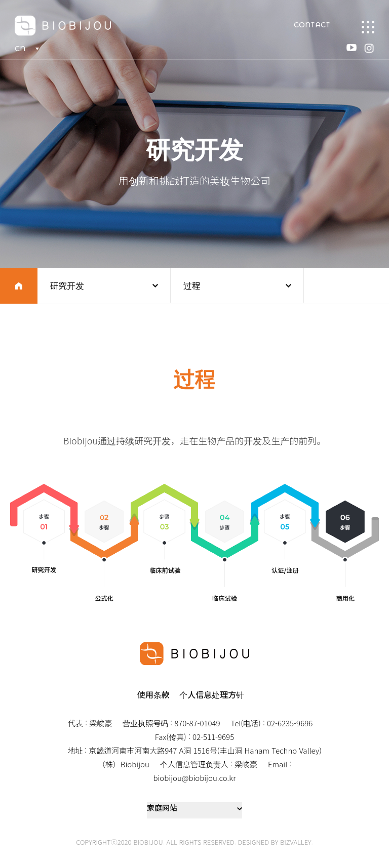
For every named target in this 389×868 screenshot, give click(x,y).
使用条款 (153, 694)
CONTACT (312, 25)
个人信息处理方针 (212, 694)
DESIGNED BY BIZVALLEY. (276, 842)
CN (21, 49)
